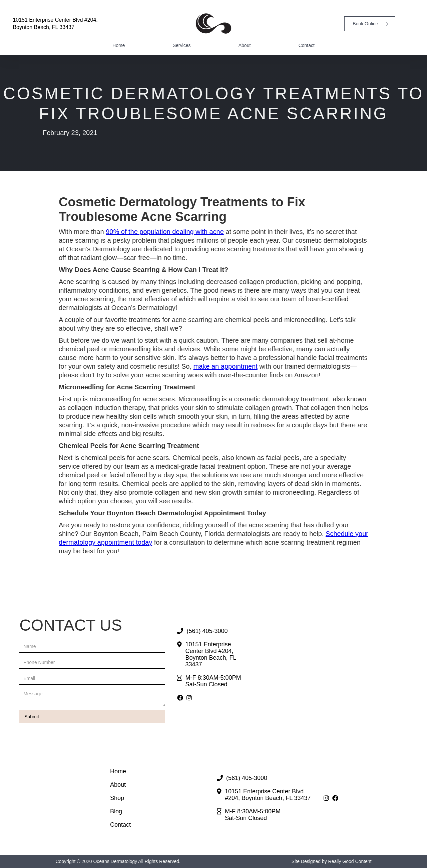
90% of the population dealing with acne (165, 232)
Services (182, 45)
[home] (213, 23)
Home (119, 45)
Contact (307, 45)
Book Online (365, 24)
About (245, 45)
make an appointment (226, 366)
